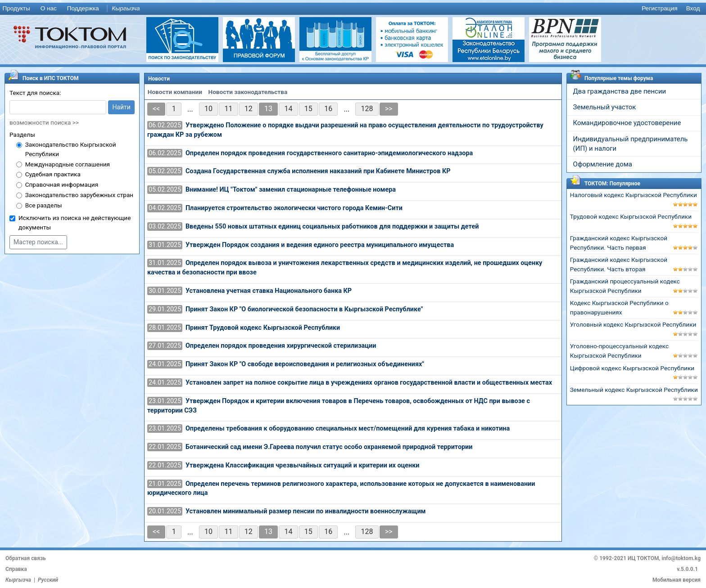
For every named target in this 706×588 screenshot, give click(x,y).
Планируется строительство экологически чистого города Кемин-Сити (294, 208)
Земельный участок (605, 107)
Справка (16, 569)
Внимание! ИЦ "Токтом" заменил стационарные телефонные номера (291, 190)
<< (156, 109)
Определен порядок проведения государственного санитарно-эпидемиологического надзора (329, 153)
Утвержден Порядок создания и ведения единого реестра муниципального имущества (320, 245)
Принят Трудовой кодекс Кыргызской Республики (263, 328)
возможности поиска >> (44, 122)
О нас (49, 8)
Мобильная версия (677, 580)
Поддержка (83, 8)
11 (228, 109)
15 (308, 109)
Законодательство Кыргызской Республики (71, 149)
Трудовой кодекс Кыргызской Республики (631, 216)
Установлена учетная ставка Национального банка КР (269, 291)
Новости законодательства (248, 92)
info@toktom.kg (681, 558)
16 (328, 109)
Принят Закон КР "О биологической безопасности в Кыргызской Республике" (304, 309)
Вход (693, 8)
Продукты (16, 8)
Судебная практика (53, 174)
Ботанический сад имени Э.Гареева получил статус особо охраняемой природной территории (329, 447)
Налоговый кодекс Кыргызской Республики (634, 195)
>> (389, 109)
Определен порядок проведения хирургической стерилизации (281, 346)
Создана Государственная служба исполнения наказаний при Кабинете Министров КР (318, 171)
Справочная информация (62, 184)
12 (249, 109)
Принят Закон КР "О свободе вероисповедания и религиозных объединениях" (305, 364)
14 (288, 109)
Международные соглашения (68, 164)
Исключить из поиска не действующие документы (75, 222)
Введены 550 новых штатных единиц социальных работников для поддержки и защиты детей (332, 227)
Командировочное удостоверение (627, 123)
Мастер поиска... (38, 242)
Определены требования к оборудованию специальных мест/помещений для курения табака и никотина (348, 429)
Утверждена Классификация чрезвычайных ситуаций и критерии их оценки (303, 465)
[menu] (353, 9)
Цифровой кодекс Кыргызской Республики (632, 368)
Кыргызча (126, 8)
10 (208, 109)
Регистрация (659, 8)
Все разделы (44, 205)
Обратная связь (26, 558)
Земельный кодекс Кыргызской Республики (634, 390)
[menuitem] (18, 9)
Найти (121, 107)
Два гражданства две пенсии (620, 91)
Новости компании (175, 92)
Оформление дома (603, 164)
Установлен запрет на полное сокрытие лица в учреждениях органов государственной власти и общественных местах (369, 383)
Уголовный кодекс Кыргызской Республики (633, 324)
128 (367, 109)
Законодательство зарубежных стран (79, 195)
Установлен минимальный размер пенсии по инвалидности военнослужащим (306, 511)
